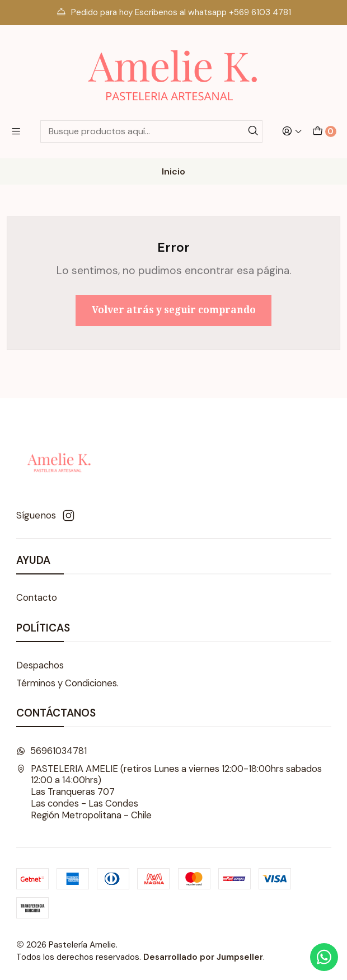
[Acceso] (292, 131)
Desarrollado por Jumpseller (203, 957)
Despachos (40, 665)
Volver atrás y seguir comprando (174, 310)
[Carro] (324, 131)
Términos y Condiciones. (67, 683)
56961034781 (52, 751)
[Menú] (16, 131)
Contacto (37, 598)
